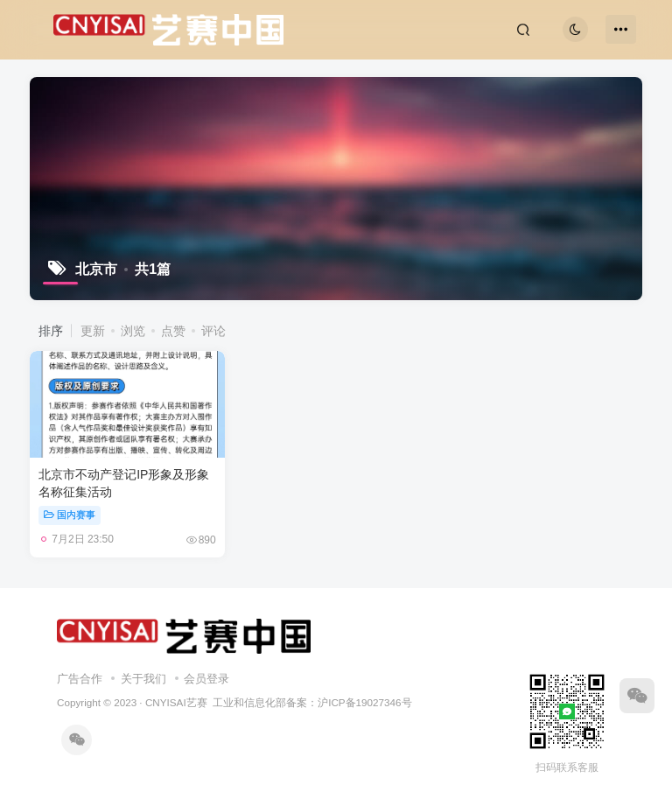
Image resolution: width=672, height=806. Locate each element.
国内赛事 (70, 515)
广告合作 (80, 679)
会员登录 (206, 679)
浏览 (133, 331)
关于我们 (143, 679)
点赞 (173, 331)
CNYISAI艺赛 (176, 702)
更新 (93, 331)
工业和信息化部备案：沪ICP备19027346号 (312, 702)
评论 (213, 331)
